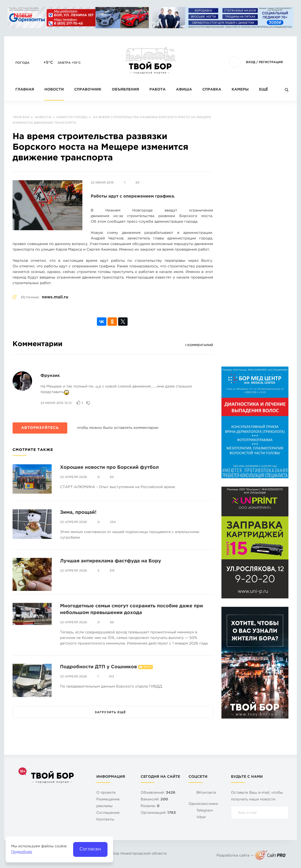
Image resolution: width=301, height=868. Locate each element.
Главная (25, 90)
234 (113, 522)
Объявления (126, 90)
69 (112, 622)
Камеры (240, 90)
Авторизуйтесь (40, 428)
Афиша (184, 90)
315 (112, 571)
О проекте (106, 793)
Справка (212, 90)
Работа (157, 90)
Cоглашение (108, 813)
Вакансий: (154, 800)
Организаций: (158, 813)
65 (137, 183)
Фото (147, 667)
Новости (54, 90)
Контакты (105, 820)
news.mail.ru (55, 297)
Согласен (90, 849)
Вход (251, 62)
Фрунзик (50, 376)
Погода (22, 63)
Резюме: (150, 806)
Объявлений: (158, 793)
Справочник (88, 90)
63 (112, 477)
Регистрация (271, 62)
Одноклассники (203, 804)
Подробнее (22, 852)
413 (111, 677)
